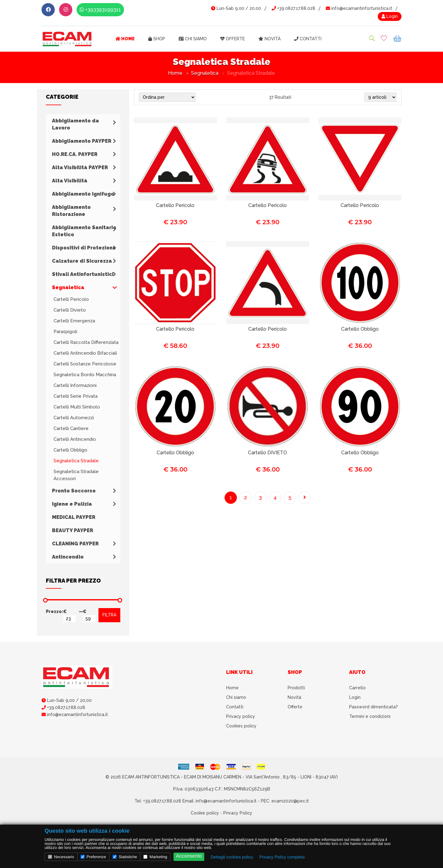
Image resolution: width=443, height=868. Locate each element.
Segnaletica (205, 73)
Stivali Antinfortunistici (83, 274)
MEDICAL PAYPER (74, 517)
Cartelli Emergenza (74, 321)
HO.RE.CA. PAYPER (75, 154)
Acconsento (189, 856)
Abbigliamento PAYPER (82, 141)
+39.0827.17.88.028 (293, 8)
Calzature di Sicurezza (82, 261)
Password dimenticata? (373, 707)
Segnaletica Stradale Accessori (76, 475)
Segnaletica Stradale (76, 461)
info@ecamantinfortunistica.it (359, 8)
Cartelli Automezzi (74, 418)
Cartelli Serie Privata (76, 396)
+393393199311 (100, 10)
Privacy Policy (238, 813)
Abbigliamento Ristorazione (71, 211)
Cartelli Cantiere (71, 428)
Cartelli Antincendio (75, 439)
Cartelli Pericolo (71, 299)
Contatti (308, 39)
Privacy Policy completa (282, 857)
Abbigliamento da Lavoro (76, 124)
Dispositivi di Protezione (84, 248)
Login (390, 16)
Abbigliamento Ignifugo (83, 194)
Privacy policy (241, 716)
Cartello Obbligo (360, 329)
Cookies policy (241, 726)
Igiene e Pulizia (72, 504)
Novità (269, 39)
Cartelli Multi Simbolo (77, 407)
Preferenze (93, 857)
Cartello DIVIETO (267, 453)
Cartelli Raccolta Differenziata (86, 342)
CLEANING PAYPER (75, 544)
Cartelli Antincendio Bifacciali (85, 353)
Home (125, 39)
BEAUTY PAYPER (73, 530)
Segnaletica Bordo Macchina (85, 375)
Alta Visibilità (70, 181)
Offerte (233, 39)
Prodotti (296, 688)
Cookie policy (205, 813)
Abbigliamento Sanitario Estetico (84, 231)
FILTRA (109, 615)
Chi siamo (193, 39)
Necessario (61, 857)
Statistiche (125, 857)
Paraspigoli (65, 332)
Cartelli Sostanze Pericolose (85, 364)
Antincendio (68, 557)
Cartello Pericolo (175, 205)
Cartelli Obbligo (70, 450)
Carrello (357, 688)
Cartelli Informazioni (75, 385)
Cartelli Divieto (70, 310)
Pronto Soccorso (74, 491)
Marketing (155, 857)
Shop (157, 39)
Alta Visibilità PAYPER (80, 167)
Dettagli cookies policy (232, 857)
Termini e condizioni (370, 716)
